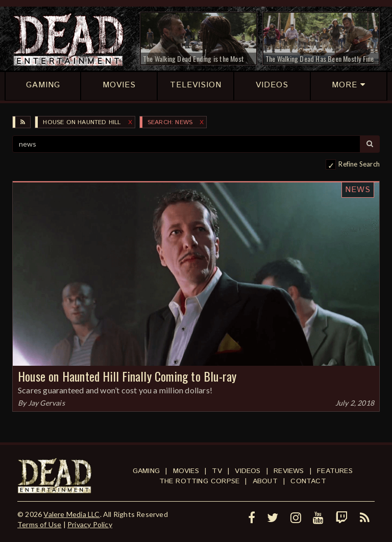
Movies (186, 471)
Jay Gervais (46, 403)
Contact (308, 481)
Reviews (289, 471)
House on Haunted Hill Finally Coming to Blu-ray (127, 376)
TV (217, 471)
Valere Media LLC (71, 514)
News (358, 190)
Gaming (146, 471)
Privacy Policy (90, 524)
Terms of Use (39, 524)
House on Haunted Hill (82, 122)
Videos (248, 471)
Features (335, 471)
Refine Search (359, 164)
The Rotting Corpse (200, 481)
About (265, 481)
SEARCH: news (170, 122)
